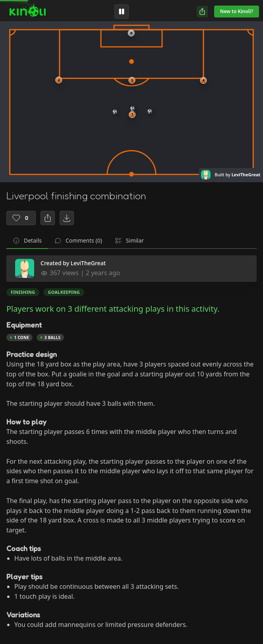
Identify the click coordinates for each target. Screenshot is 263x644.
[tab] (27, 241)
